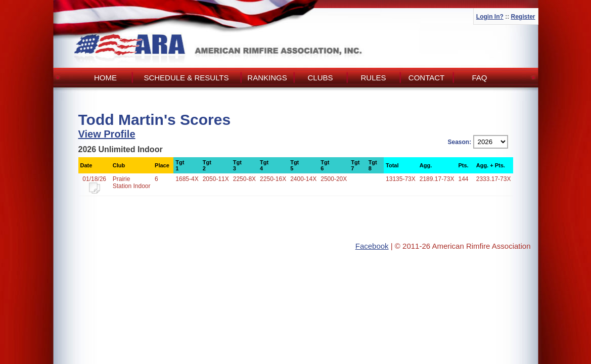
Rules (373, 78)
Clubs (320, 78)
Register (523, 17)
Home (105, 78)
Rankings (267, 78)
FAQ (479, 78)
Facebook (372, 246)
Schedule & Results (186, 78)
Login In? (490, 17)
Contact (426, 78)
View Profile (107, 134)
